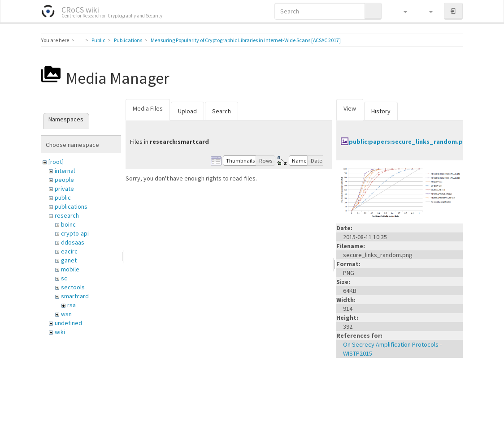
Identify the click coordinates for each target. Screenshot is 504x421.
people (64, 180)
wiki (60, 332)
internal (65, 171)
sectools (73, 287)
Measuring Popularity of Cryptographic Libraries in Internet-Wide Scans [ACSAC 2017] (246, 40)
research (67, 215)
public (63, 198)
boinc (68, 224)
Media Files (148, 108)
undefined (68, 323)
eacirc (69, 251)
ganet (69, 260)
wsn (66, 314)
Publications (128, 40)
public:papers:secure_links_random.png (410, 142)
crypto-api (75, 233)
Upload (187, 111)
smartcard (75, 296)
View (350, 108)
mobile (70, 269)
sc (64, 278)
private (64, 189)
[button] (401, 11)
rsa (72, 305)
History (381, 111)
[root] (56, 162)
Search (222, 111)
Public (98, 40)
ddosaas (73, 242)
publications (71, 206)
